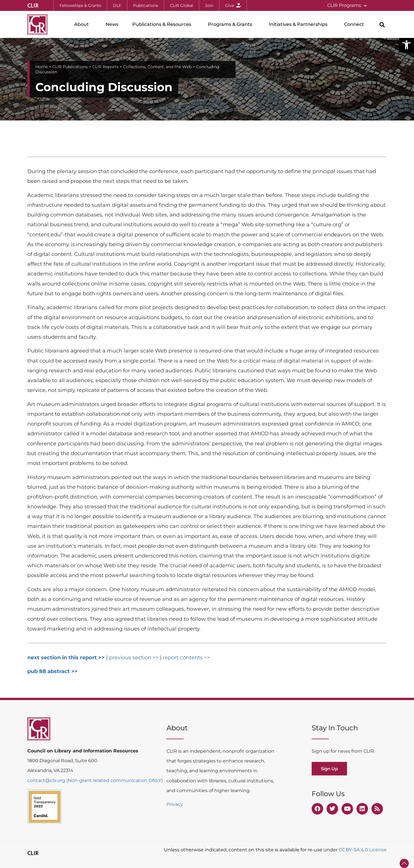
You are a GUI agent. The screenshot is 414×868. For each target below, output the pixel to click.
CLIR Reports (105, 67)
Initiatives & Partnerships (300, 24)
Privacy (175, 804)
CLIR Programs (347, 6)
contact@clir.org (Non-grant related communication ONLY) (95, 780)
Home (42, 67)
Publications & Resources (163, 24)
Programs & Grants (231, 24)
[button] (407, 45)
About (83, 24)
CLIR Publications (70, 67)
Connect (355, 24)
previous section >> (134, 658)
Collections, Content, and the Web (157, 67)
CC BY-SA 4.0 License (363, 850)
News (112, 24)
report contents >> (186, 658)
